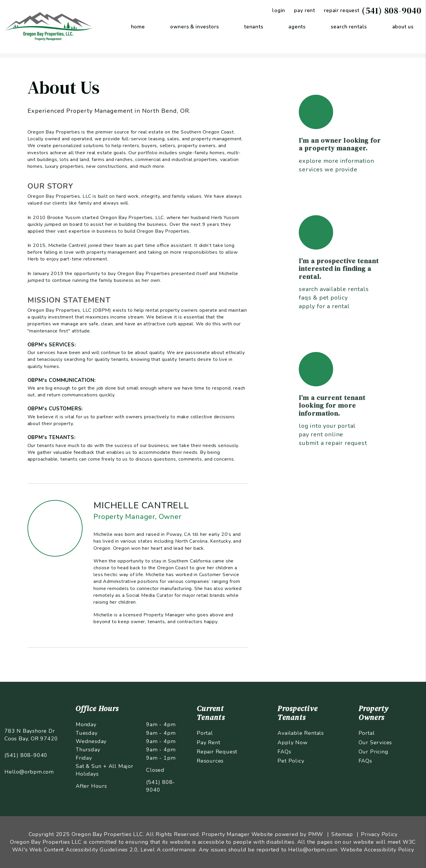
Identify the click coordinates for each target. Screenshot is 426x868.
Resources (210, 761)
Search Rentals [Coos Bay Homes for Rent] (349, 27)
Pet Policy (291, 761)
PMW (316, 834)
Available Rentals (301, 733)
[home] (49, 26)
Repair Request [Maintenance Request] (342, 11)
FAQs (284, 752)
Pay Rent (208, 742)
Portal (205, 733)
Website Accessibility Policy (377, 850)
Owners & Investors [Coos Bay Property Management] (194, 27)
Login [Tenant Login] (279, 11)
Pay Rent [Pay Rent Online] (305, 11)
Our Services (375, 742)
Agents (297, 27)
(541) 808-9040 (392, 11)
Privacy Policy (379, 834)
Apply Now (292, 742)
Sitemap (342, 834)
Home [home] (138, 27)
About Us (403, 27)
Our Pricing (373, 752)
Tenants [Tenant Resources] (254, 27)
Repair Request (217, 752)
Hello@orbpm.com (29, 772)
